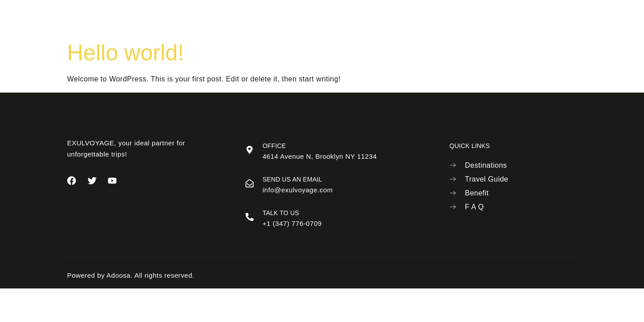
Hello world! (125, 53)
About (253, 18)
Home (216, 18)
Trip (344, 18)
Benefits (382, 18)
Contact (425, 18)
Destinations (300, 18)
